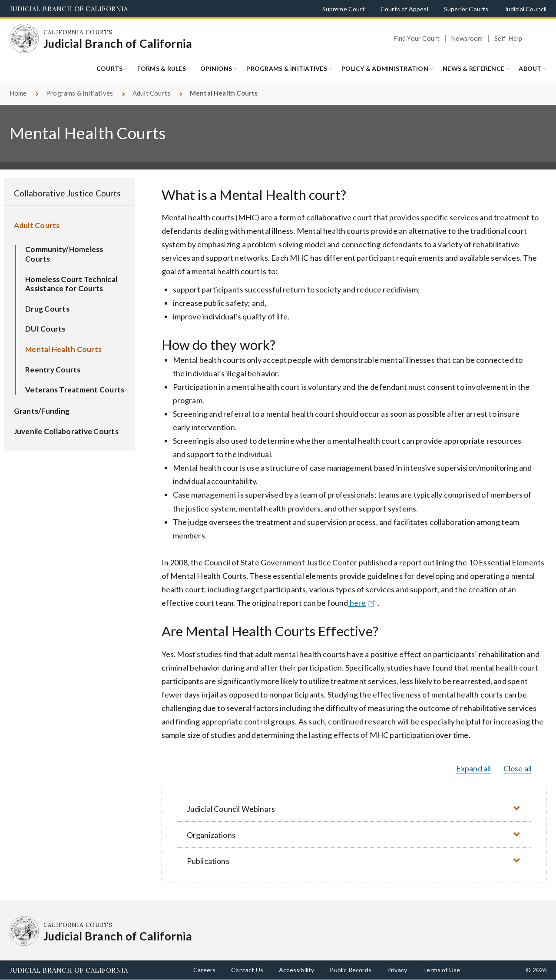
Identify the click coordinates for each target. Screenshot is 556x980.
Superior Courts (466, 9)
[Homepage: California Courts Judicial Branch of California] (24, 39)
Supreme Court (344, 9)
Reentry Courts (53, 370)
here (363, 603)
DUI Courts (45, 329)
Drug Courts (47, 309)
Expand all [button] (474, 768)
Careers (204, 970)
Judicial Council (526, 9)
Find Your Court (417, 38)
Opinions (216, 68)
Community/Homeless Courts (64, 254)
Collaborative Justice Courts (68, 193)
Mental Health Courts (63, 349)
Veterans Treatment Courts (75, 390)
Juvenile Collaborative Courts (66, 431)
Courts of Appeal (404, 9)
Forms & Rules (162, 68)
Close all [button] (518, 768)
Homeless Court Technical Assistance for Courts (71, 284)
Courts (110, 68)
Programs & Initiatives (287, 68)
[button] (354, 809)
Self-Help (508, 38)
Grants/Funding (42, 411)
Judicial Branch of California (69, 9)
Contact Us (247, 970)
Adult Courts (151, 93)
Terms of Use (441, 970)
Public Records (351, 970)
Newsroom (467, 38)
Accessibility (296, 970)
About (530, 68)
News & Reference (473, 68)
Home (18, 93)
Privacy (397, 970)
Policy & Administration (385, 68)
